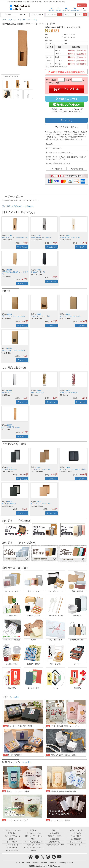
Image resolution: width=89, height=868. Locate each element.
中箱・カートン (24, 20)
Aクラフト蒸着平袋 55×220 (11, 427)
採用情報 (70, 863)
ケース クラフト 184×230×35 (41, 504)
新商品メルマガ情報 (55, 836)
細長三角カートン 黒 (38, 272)
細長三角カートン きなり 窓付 (70, 238)
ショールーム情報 (76, 842)
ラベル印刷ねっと (12, 845)
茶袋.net (33, 839)
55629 (10, 502)
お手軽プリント (37, 15)
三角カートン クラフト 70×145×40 (13, 316)
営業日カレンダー (76, 845)
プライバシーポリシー (22, 863)
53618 (10, 235)
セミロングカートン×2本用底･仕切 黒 (73, 469)
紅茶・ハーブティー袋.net (33, 836)
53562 (39, 235)
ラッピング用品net (12, 851)
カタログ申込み (76, 836)
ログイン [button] (82, 5)
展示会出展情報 (76, 839)
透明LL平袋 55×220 (37, 393)
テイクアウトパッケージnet (12, 830)
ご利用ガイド (55, 830)
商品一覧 (8, 15)
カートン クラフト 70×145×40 (70, 316)
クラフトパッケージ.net (33, 833)
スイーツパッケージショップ (33, 848)
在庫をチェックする (66, 99)
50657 (10, 425)
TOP (4, 20)
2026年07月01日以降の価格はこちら (66, 72)
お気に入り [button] (68, 120)
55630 (39, 502)
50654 (10, 391)
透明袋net (33, 830)
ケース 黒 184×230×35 (9, 504)
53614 (10, 270)
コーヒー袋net (12, 848)
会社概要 (44, 863)
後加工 (22, 15)
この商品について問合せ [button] (68, 127)
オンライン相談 (76, 833)
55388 (10, 467)
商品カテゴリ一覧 (76, 830)
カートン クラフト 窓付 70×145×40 (13, 351)
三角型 (35, 20)
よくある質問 (55, 833)
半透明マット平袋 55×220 (69, 393)
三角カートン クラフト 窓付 (40, 316)
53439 (10, 349)
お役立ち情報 (55, 839)
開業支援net (12, 833)
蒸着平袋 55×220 (7, 393)
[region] (44, 20)
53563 (68, 235)
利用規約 (36, 863)
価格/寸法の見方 (77, 169)
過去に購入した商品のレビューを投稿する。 (19, 206)
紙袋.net (33, 851)
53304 (10, 314)
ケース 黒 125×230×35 (9, 469)
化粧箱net (12, 839)
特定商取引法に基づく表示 (55, 845)
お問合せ (61, 863)
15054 (68, 467)
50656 (68, 391)
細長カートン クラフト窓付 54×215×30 (15, 238)
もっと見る (14, 697)
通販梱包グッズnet (33, 845)
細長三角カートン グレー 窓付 (41, 238)
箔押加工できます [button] (10, 76)
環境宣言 (53, 863)
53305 (39, 314)
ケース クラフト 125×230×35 (41, 469)
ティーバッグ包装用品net (33, 842)
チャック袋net (12, 842)
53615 (39, 270)
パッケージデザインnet (12, 836)
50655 (39, 391)
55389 (39, 467)
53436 (68, 314)
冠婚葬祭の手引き (55, 842)
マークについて (57, 169)
